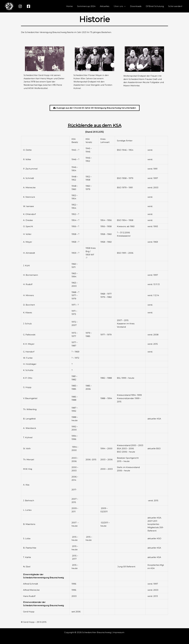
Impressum (119, 632)
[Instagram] (20, 6)
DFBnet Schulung (156, 6)
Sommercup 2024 (89, 6)
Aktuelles (107, 6)
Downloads (137, 6)
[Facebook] (28, 6)
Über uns (122, 6)
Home (73, 6)
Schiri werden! (175, 6)
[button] (126, 6)
